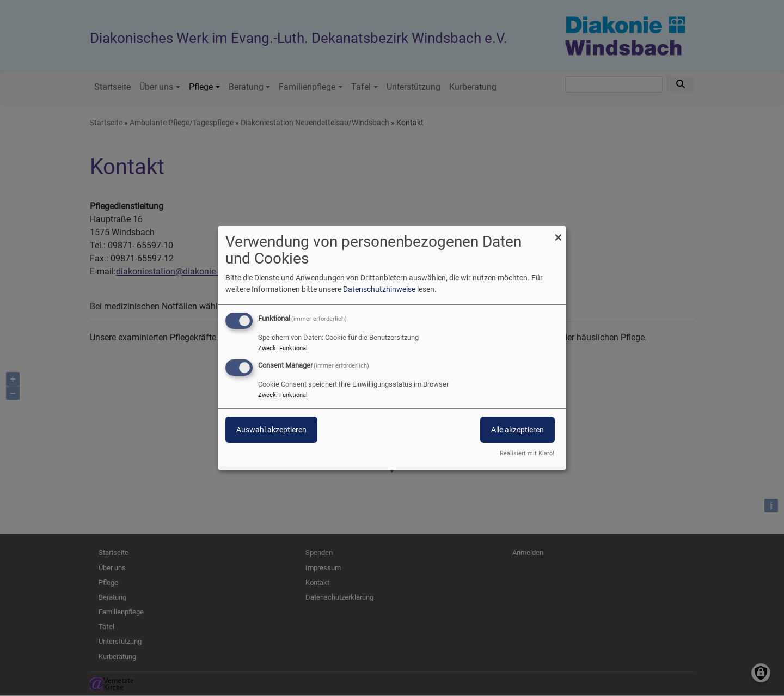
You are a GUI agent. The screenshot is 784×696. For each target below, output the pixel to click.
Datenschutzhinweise (379, 289)
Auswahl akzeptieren (271, 430)
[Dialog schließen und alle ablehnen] (558, 233)
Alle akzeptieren (517, 430)
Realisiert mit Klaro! (527, 453)
